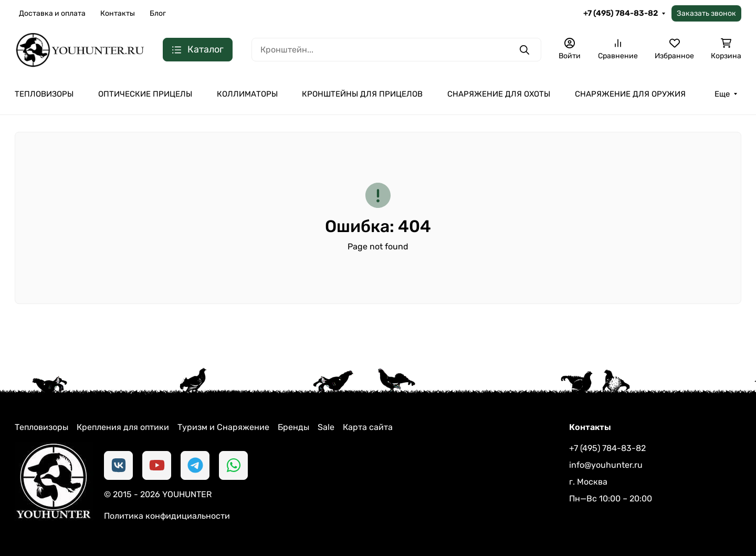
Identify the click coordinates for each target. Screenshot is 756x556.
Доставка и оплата (52, 13)
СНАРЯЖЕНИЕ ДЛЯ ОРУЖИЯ (630, 94)
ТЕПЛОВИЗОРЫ (44, 94)
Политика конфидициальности (167, 516)
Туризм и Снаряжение (223, 427)
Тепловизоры (41, 427)
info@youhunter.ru (606, 465)
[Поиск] (396, 50)
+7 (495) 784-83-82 (621, 13)
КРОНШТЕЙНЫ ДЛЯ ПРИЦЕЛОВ (362, 94)
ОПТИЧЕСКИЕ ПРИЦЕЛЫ (145, 94)
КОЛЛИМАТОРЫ (247, 94)
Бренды (293, 427)
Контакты (118, 13)
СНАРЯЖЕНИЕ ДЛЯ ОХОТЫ (499, 94)
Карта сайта (368, 427)
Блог (158, 13)
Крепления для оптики (123, 427)
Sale (326, 427)
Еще (722, 94)
